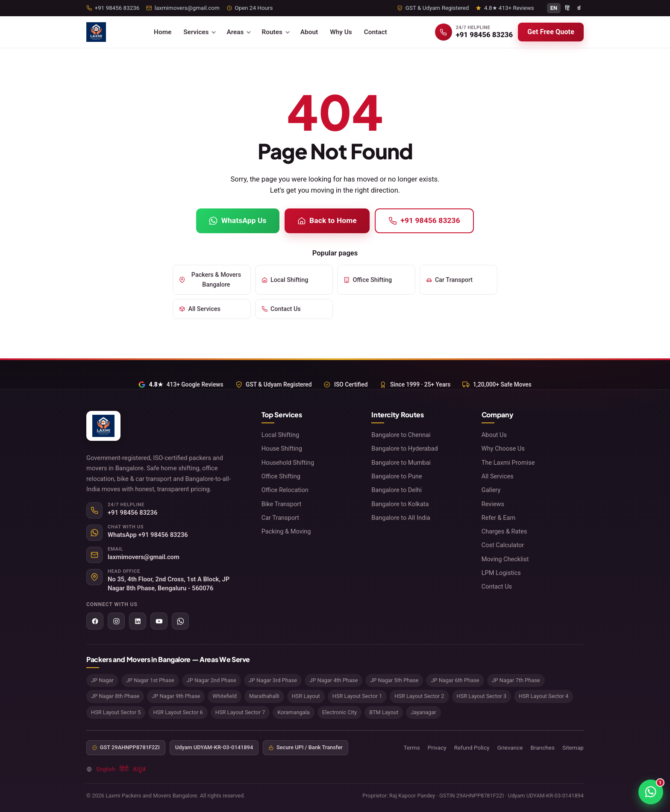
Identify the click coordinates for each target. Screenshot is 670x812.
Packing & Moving (286, 531)
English (106, 769)
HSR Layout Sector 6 (178, 712)
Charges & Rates (504, 531)
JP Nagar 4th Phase (334, 680)
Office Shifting (368, 280)
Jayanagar (423, 712)
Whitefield (225, 696)
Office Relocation (285, 490)
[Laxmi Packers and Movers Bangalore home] (96, 32)
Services (196, 32)
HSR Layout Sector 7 (240, 712)
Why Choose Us (503, 449)
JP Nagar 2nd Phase (212, 680)
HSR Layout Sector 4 (544, 696)
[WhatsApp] (180, 621)
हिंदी (124, 769)
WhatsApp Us (238, 220)
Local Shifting (285, 280)
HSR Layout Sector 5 (116, 712)
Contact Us (281, 309)
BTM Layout (384, 712)
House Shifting (282, 449)
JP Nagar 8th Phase (115, 696)
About (309, 32)
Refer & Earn (499, 518)
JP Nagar (102, 680)
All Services (200, 309)
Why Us (341, 32)
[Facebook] (95, 621)
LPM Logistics (501, 573)
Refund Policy (472, 748)
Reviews (493, 504)
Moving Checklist (505, 559)
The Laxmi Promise (508, 463)
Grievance (510, 748)
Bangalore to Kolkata (400, 504)
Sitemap (573, 748)
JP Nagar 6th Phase (455, 680)
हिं (567, 8)
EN (554, 8)
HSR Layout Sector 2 (419, 696)
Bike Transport (282, 504)
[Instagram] (116, 621)
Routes (272, 32)
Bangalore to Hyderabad (405, 449)
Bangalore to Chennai (401, 435)
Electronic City (339, 712)
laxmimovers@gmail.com (144, 557)
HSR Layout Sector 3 (482, 696)
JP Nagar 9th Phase (176, 696)
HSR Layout (306, 696)
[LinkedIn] (138, 621)
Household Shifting (288, 463)
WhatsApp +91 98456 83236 (148, 535)
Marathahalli (264, 696)
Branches (542, 748)
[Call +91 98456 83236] (474, 32)
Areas (235, 32)
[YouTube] (159, 621)
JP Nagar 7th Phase (516, 680)
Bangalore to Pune (397, 476)
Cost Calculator (503, 545)
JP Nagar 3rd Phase (273, 680)
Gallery (491, 490)
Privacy (437, 748)
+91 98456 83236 (424, 220)
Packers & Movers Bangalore (210, 280)
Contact (376, 32)
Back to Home (327, 220)
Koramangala (294, 712)
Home (163, 32)
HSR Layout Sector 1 (357, 696)
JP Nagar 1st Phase (150, 680)
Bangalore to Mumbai (401, 463)
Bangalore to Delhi (397, 490)
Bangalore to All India (401, 518)
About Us (494, 435)
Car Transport (450, 280)
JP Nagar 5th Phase (394, 680)
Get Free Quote (551, 32)
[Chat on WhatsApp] (651, 792)
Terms (412, 748)
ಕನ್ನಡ (139, 769)
